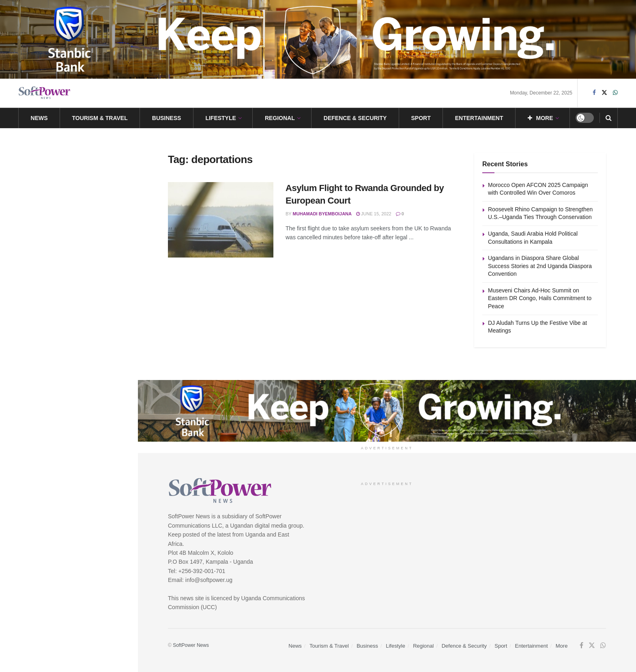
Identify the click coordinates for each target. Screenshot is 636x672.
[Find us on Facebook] (594, 93)
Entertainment (479, 118)
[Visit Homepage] (45, 93)
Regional (280, 118)
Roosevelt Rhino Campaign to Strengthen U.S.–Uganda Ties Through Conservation (80, 158)
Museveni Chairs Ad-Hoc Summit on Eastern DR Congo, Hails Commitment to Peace (84, 292)
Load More (69, 378)
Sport (421, 118)
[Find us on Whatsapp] (615, 93)
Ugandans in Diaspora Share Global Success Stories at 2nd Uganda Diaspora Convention (81, 247)
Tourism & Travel (100, 118)
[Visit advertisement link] (318, 39)
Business (167, 118)
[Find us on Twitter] (604, 93)
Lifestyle (220, 118)
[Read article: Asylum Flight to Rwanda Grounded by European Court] (221, 220)
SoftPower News (191, 645)
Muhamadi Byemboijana (322, 214)
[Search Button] (609, 118)
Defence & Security (355, 118)
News (39, 118)
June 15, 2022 (374, 214)
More (540, 118)
